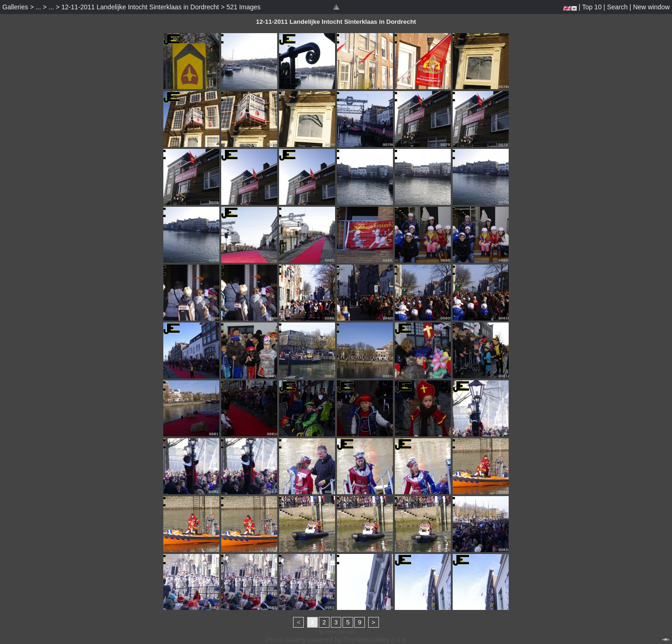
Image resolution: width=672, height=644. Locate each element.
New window (651, 7)
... (38, 7)
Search (617, 7)
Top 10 (592, 7)
